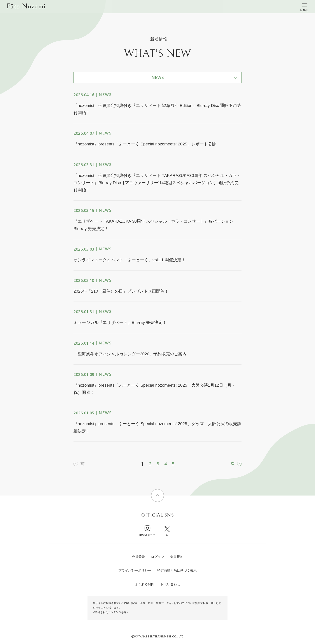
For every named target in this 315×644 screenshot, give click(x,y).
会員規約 (177, 557)
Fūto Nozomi (26, 7)
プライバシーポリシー (135, 570)
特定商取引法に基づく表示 (177, 570)
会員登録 (138, 557)
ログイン (157, 557)
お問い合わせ (170, 584)
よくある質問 (145, 584)
